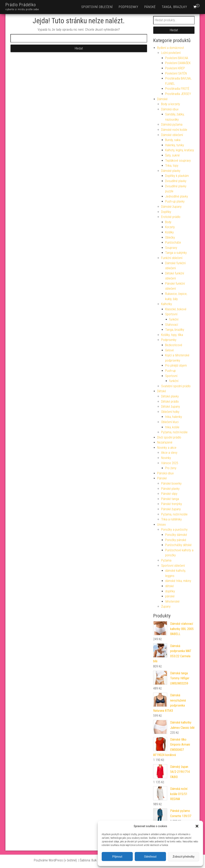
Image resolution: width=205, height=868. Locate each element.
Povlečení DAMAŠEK (178, 63)
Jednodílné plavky (177, 196)
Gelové (169, 350)
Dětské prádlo (170, 402)
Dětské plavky (170, 396)
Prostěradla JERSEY (178, 94)
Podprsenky (129, 7)
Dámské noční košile (174, 130)
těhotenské (172, 601)
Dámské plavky (171, 171)
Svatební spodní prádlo (176, 386)
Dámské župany (171, 207)
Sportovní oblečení (97, 7)
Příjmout (117, 857)
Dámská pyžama (172, 125)
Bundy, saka (173, 140)
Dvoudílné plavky (176, 181)
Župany (166, 606)
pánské (170, 596)
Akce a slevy (169, 453)
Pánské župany (171, 509)
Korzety (170, 227)
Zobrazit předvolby (183, 857)
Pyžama (166, 560)
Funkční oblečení (172, 258)
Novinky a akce (167, 448)
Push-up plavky (175, 201)
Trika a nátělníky (171, 519)
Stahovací (172, 325)
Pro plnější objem (176, 365)
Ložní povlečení (171, 53)
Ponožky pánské (176, 540)
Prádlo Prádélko (21, 5)
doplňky (170, 591)
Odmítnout (150, 857)
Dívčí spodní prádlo (169, 437)
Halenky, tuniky (175, 145)
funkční (174, 319)
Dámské (162, 99)
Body (168, 222)
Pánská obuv (165, 473)
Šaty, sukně (172, 155)
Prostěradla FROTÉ (177, 89)
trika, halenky (174, 417)
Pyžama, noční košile (174, 432)
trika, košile (172, 427)
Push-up (170, 371)
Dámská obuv (170, 109)
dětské (169, 586)
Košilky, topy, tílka (172, 335)
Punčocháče (173, 242)
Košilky (169, 232)
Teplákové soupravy (178, 161)
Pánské (150, 7)
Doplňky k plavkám (177, 176)
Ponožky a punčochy (174, 530)
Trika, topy (172, 166)
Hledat (174, 30)
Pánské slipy (169, 494)
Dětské (162, 391)
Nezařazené (165, 442)
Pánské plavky (170, 489)
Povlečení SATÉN (176, 73)
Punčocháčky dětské (178, 545)
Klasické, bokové (176, 309)
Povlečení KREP (175, 68)
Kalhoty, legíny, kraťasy (180, 150)
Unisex (161, 525)
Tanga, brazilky (174, 7)
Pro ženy (171, 468)
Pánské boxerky (171, 483)
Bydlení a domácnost (171, 48)
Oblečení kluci (170, 422)
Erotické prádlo (171, 217)
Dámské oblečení (172, 135)
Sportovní (171, 314)
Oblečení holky (170, 412)
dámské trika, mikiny (178, 581)
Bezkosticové (174, 345)
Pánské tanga (170, 499)
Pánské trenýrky (172, 504)
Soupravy (171, 248)
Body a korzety (171, 104)
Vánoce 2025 (170, 463)
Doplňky (166, 212)
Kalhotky (167, 304)
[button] (197, 826)
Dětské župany (171, 407)
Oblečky (170, 237)
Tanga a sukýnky (176, 253)
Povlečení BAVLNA (177, 58)
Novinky (166, 458)
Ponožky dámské (176, 535)
